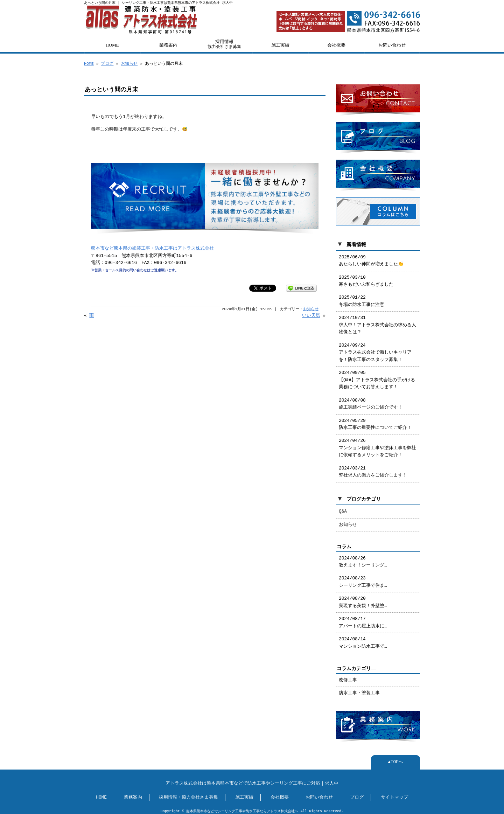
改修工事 (348, 677)
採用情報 (224, 44)
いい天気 (311, 316)
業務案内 (168, 45)
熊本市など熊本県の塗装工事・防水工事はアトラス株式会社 (152, 249)
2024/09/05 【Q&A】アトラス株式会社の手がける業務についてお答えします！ (377, 377)
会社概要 (336, 45)
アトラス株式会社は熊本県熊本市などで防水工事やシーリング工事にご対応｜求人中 (252, 780)
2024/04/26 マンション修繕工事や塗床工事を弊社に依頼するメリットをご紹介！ (377, 445)
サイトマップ (394, 794)
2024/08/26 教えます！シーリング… (363, 559)
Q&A (343, 509)
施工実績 (280, 45)
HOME (112, 45)
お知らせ (129, 64)
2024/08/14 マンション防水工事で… (363, 640)
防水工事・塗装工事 (359, 690)
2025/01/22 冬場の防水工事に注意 (362, 298)
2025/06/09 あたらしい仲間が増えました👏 (371, 258)
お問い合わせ (392, 45)
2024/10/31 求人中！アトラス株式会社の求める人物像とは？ (377, 322)
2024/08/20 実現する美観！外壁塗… (363, 599)
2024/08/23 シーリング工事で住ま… (363, 579)
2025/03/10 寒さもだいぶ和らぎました (366, 278)
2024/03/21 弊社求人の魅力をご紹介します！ (373, 469)
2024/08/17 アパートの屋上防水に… (363, 620)
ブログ (107, 64)
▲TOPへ (395, 759)
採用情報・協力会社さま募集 (188, 794)
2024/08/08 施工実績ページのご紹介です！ (371, 401)
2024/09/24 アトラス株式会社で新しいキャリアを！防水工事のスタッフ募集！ (375, 350)
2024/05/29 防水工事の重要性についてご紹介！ (375, 422)
